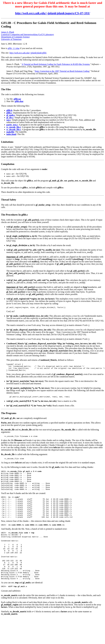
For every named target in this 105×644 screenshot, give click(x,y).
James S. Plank (8, 32)
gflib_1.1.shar (14, 48)
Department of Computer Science (15, 37)
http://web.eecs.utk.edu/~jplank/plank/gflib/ (28, 53)
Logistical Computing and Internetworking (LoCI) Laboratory (28, 34)
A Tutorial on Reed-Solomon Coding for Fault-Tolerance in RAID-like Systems (56, 64)
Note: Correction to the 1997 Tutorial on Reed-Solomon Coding (62, 71)
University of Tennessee (11, 39)
